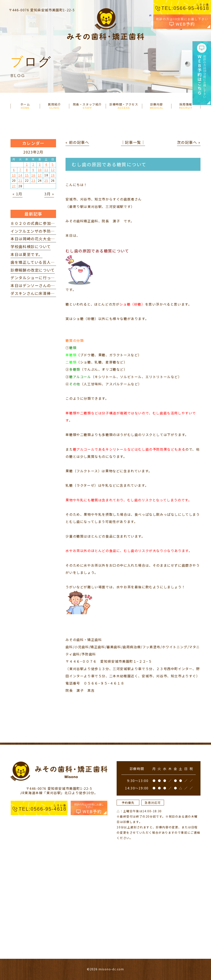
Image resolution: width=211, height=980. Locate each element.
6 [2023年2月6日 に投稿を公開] (14, 170)
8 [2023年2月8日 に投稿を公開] (27, 170)
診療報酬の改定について (33, 270)
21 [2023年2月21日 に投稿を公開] (20, 181)
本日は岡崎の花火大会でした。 (39, 239)
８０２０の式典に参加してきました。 (45, 223)
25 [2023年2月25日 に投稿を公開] (46, 181)
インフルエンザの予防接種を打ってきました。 (53, 231)
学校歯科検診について (31, 246)
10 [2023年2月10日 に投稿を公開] (40, 170)
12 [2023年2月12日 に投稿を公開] (53, 170)
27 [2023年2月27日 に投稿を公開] (14, 186)
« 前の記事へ (77, 142)
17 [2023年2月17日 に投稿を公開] (40, 175)
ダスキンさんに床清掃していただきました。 (51, 293)
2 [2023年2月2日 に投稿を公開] (33, 164)
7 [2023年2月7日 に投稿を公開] (20, 170)
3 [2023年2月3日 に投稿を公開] (40, 164)
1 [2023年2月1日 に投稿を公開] (27, 164)
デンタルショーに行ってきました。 (43, 278)
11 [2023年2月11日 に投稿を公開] (46, 170)
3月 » (49, 194)
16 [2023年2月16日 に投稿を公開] (33, 175)
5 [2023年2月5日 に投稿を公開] (53, 164)
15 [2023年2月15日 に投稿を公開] (27, 175)
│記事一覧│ (133, 142)
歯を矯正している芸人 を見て (39, 262)
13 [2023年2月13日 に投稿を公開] (14, 175)
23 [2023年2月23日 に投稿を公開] (33, 181)
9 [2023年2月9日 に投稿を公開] (33, 170)
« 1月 (17, 194)
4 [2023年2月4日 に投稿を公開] (46, 164)
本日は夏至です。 (26, 254)
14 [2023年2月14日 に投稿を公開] (20, 175)
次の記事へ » (189, 142)
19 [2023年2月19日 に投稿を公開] (53, 175)
